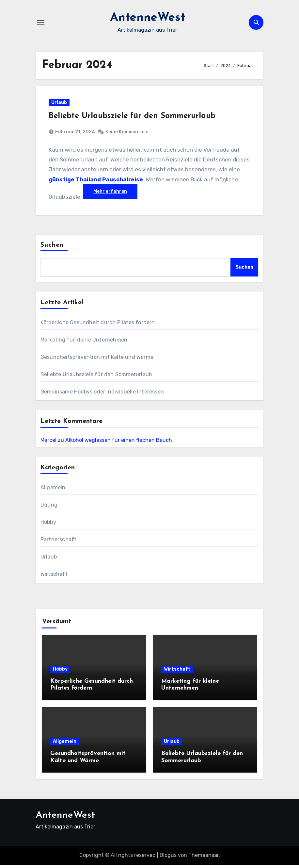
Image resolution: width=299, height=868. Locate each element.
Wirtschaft (54, 577)
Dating (49, 508)
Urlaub (61, 104)
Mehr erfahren (137, 193)
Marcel (48, 443)
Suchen (52, 248)
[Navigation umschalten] (41, 22)
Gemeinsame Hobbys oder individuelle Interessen (102, 395)
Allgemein (53, 490)
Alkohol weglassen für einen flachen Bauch (119, 443)
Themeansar (204, 858)
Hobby (48, 525)
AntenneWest (148, 18)
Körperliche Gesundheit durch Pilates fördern (98, 325)
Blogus (168, 858)
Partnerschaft (59, 542)
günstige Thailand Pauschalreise (110, 181)
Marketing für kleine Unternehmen (84, 343)
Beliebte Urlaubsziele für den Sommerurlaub (134, 117)
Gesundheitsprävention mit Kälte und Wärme (97, 360)
